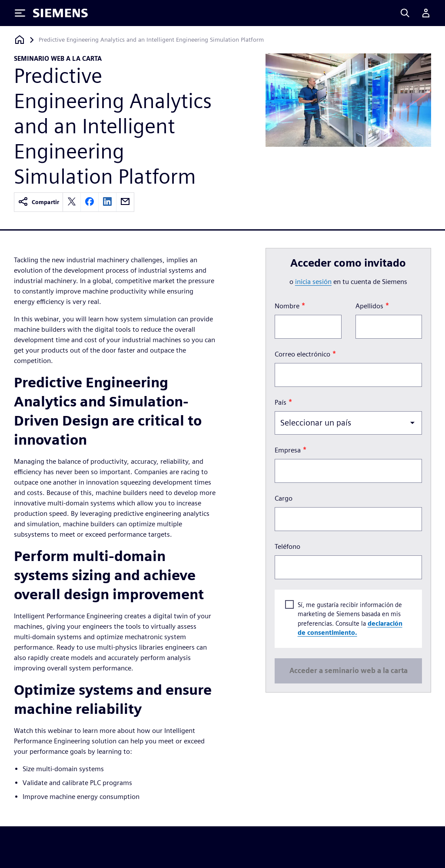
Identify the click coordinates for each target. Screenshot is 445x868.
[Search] (405, 13)
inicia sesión (313, 282)
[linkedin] (107, 202)
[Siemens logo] (60, 13)
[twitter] (72, 202)
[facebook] (90, 202)
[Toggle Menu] (20, 13)
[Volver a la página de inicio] (20, 40)
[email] (125, 202)
